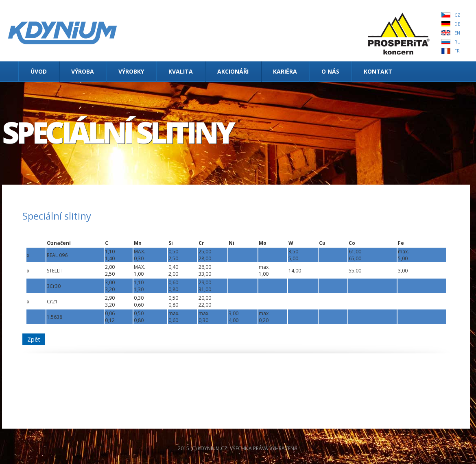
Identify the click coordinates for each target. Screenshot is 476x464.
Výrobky (131, 71)
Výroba (83, 71)
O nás (330, 71)
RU (457, 42)
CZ (457, 15)
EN (457, 33)
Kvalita (181, 71)
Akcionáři (233, 71)
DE (457, 24)
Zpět (34, 339)
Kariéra (285, 71)
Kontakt (378, 71)
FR (457, 51)
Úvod (39, 71)
